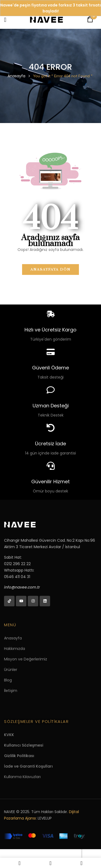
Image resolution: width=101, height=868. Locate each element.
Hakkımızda (15, 649)
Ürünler (11, 670)
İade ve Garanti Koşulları (28, 766)
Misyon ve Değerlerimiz (26, 659)
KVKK (9, 735)
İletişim (11, 691)
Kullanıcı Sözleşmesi (24, 745)
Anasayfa (16, 76)
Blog (8, 680)
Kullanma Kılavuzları (22, 777)
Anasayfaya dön (50, 269)
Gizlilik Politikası (19, 756)
